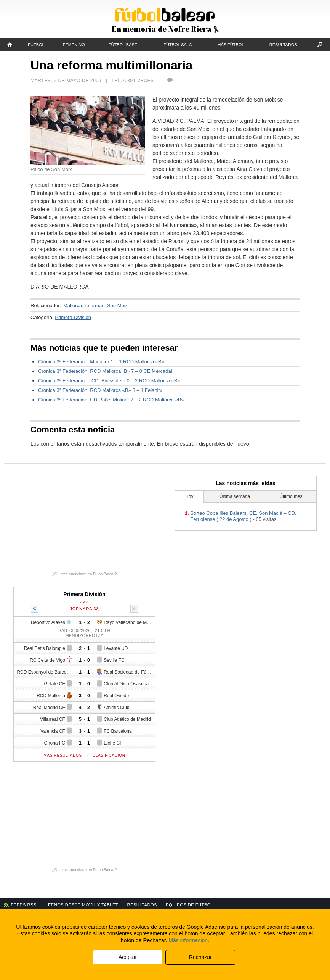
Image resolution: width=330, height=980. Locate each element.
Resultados (283, 45)
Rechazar (200, 957)
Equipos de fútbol (189, 905)
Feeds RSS (24, 905)
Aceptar (128, 957)
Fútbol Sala (178, 45)
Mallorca (73, 305)
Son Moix (117, 305)
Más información (188, 940)
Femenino (74, 45)
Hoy (189, 496)
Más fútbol (231, 45)
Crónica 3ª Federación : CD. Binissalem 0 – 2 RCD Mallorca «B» (109, 381)
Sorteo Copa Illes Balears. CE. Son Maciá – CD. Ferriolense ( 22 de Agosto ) (243, 516)
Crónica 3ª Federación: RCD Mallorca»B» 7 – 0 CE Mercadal (105, 371)
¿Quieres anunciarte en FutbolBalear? (85, 574)
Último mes (291, 496)
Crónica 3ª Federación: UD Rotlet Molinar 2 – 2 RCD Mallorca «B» (111, 400)
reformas (94, 305)
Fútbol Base (123, 45)
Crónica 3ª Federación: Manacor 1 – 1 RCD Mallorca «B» (101, 362)
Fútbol (36, 45)
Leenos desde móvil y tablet (82, 905)
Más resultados (63, 755)
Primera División (73, 317)
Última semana (235, 496)
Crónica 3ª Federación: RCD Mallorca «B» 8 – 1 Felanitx (100, 390)
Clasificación (109, 755)
